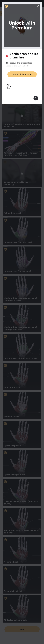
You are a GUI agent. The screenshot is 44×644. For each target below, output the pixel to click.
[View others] (36, 98)
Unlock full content (22, 74)
